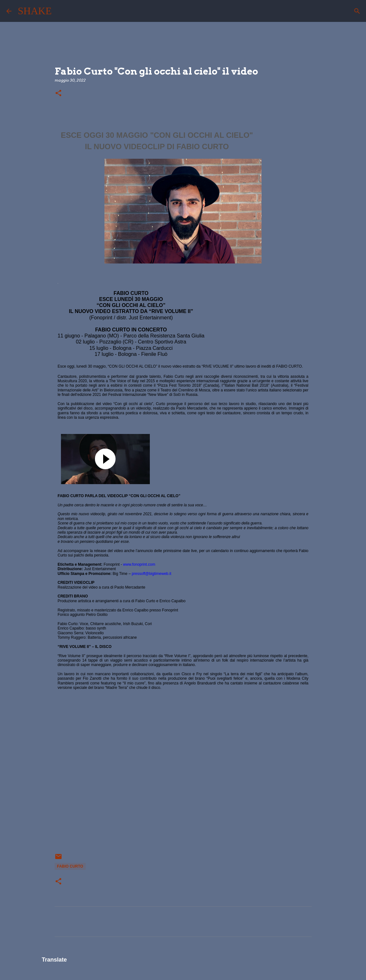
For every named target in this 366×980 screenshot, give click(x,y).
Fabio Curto (70, 866)
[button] (58, 93)
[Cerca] (61, 11)
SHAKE (35, 11)
